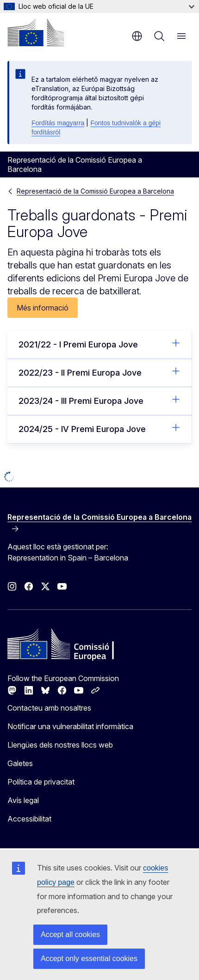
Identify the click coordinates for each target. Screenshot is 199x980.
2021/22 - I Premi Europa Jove (99, 344)
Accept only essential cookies (89, 959)
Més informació (43, 308)
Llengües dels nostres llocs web (60, 745)
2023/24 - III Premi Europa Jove (99, 400)
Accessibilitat (29, 819)
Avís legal (23, 800)
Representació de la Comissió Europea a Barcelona (95, 191)
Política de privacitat (41, 782)
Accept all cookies (70, 934)
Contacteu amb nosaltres (49, 708)
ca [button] (137, 36)
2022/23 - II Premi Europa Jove (99, 372)
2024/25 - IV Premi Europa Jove (99, 428)
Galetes (20, 763)
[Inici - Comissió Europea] (36, 32)
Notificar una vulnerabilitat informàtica (70, 726)
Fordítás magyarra (58, 123)
